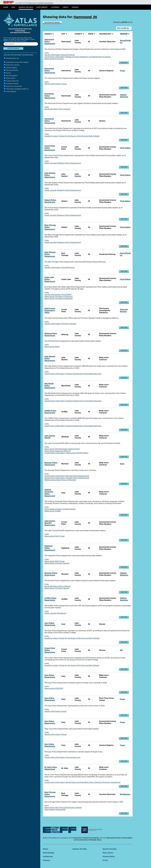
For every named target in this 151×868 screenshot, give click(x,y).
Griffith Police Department (50, 412)
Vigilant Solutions (124, 96)
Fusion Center (10, 78)
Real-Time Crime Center (13, 86)
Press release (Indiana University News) (60, 509)
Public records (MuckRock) (55, 613)
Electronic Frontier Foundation (41, 3)
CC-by (105, 860)
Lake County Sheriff (50, 437)
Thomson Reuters (124, 311)
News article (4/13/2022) (54, 688)
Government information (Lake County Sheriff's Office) (66, 453)
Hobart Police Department (50, 201)
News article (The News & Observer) (59, 296)
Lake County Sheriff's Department (50, 523)
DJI (121, 650)
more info (124, 62)
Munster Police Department (51, 464)
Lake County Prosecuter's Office (50, 311)
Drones (7, 73)
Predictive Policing (11, 83)
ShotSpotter (125, 794)
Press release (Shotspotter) (55, 809)
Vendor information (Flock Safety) (58, 294)
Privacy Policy (109, 857)
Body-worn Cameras (12, 65)
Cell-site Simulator (11, 70)
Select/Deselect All (11, 58)
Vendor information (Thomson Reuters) (60, 324)
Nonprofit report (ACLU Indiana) (57, 109)
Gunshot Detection (11, 81)
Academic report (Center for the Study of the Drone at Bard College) (72, 136)
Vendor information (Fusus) (56, 84)
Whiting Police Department (51, 335)
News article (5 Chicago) (54, 59)
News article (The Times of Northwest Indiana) (63, 807)
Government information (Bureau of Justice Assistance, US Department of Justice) (78, 57)
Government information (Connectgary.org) (62, 757)
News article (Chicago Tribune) (57, 563)
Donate (75, 7)
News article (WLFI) (52, 347)
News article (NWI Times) (55, 536)
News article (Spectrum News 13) (58, 451)
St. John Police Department (51, 768)
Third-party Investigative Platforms (16, 89)
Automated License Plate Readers (16, 62)
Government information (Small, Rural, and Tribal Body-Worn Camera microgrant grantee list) (82, 782)
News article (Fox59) (53, 511)
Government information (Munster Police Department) (67, 476)
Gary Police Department (50, 624)
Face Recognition (11, 75)
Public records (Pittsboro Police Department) (63, 163)
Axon (122, 464)
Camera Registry (10, 67)
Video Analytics (10, 91)
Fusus (122, 71)
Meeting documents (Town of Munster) (60, 480)
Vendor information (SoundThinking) (60, 55)
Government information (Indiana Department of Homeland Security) (73, 374)
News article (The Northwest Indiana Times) (62, 449)
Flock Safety (125, 148)
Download (52, 22)
